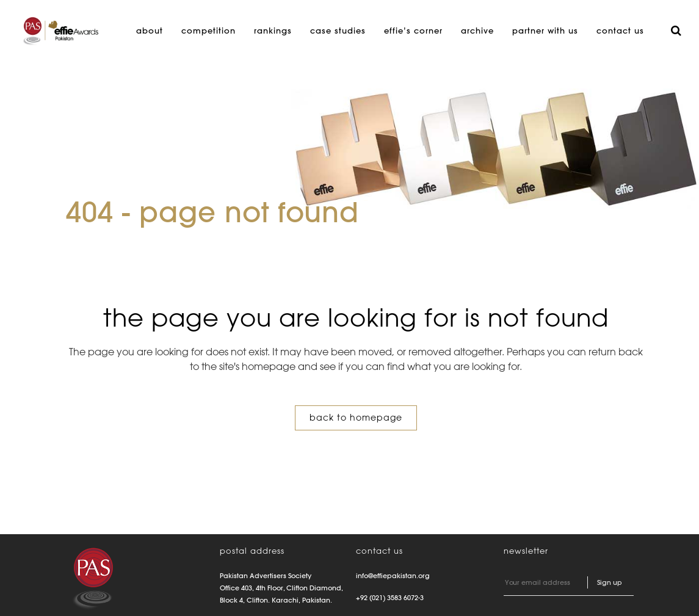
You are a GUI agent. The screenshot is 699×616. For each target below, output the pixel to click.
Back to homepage (356, 418)
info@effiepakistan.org (393, 576)
